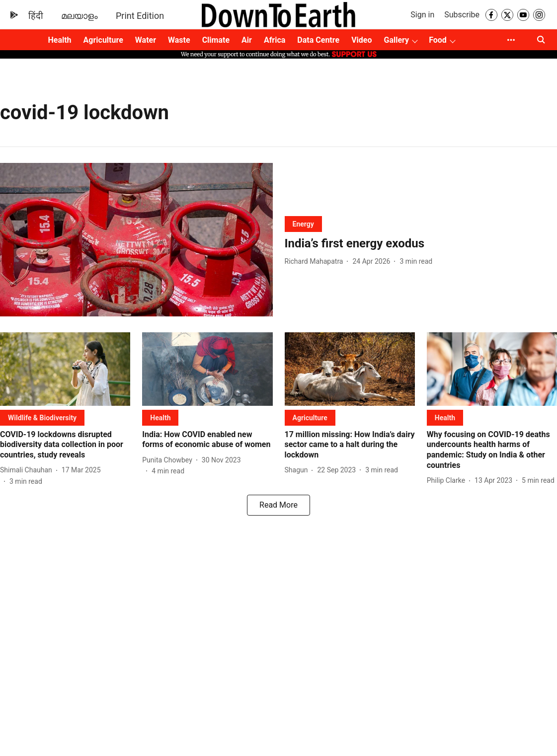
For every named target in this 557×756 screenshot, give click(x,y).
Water (146, 40)
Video (361, 40)
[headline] (421, 244)
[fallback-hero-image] (136, 240)
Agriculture (103, 40)
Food (438, 40)
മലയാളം (80, 16)
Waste (179, 40)
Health (59, 40)
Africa (275, 40)
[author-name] (316, 262)
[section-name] (303, 224)
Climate (216, 40)
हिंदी (36, 16)
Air (247, 40)
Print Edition (140, 16)
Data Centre (318, 40)
